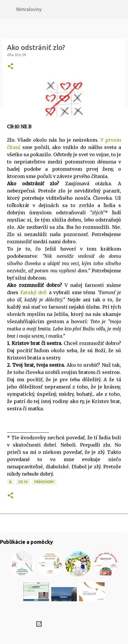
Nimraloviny (29, 9)
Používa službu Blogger (64, 624)
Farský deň (34, 292)
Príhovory (44, 482)
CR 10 (23, 482)
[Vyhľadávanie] (120, 9)
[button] (10, 67)
